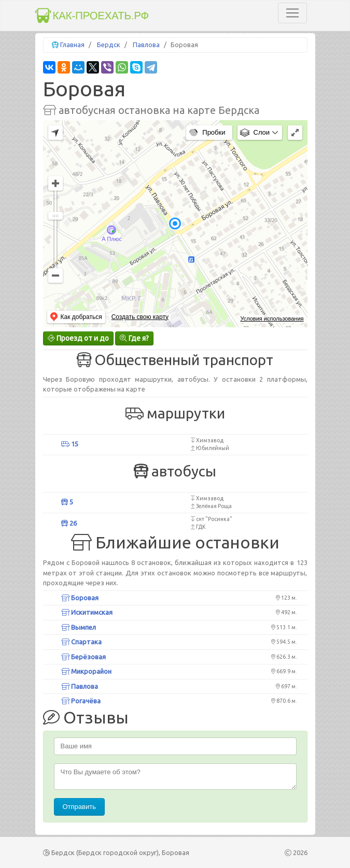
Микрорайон (86, 671)
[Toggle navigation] (292, 13)
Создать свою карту (140, 317)
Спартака (81, 642)
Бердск (109, 45)
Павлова (146, 45)
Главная (72, 45)
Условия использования (272, 319)
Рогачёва (81, 701)
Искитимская (87, 612)
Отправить (79, 807)
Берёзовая (83, 657)
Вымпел (79, 627)
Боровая (80, 598)
